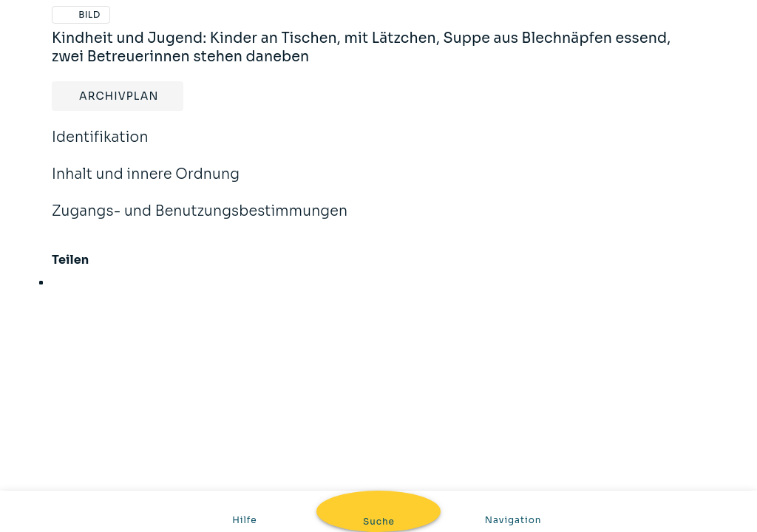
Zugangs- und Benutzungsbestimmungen (200, 221)
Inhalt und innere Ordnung (146, 184)
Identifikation (100, 147)
